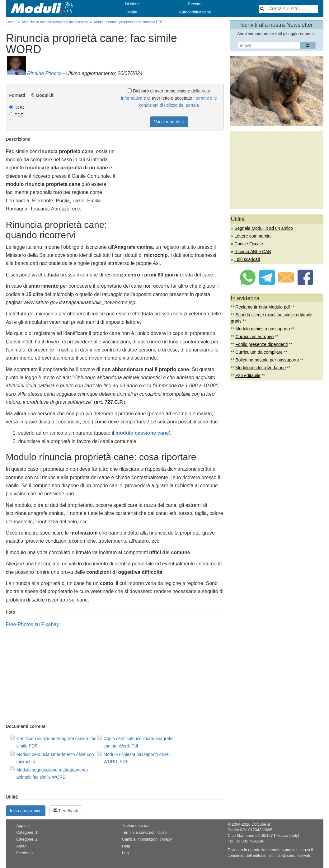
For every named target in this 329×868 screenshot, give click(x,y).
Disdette (132, 4)
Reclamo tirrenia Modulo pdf (263, 307)
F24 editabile (248, 375)
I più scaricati (247, 259)
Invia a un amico (26, 811)
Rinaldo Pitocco (44, 73)
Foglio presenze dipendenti (261, 344)
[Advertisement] (172, 180)
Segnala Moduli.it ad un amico (264, 228)
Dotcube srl (261, 824)
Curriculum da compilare (259, 352)
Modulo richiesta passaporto (263, 329)
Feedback (66, 811)
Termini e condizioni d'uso (144, 833)
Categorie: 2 (27, 839)
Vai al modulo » (169, 122)
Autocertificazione (195, 12)
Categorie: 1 (27, 833)
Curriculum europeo (254, 337)
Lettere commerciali (253, 236)
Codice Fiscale (249, 244)
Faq (125, 853)
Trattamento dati (136, 826)
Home (11, 22)
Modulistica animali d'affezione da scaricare (55, 22)
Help (126, 846)
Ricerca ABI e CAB (253, 252)
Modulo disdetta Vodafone (261, 368)
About (21, 846)
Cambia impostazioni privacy (147, 839)
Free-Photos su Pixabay (33, 624)
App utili (23, 826)
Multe (132, 12)
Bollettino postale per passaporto (267, 360)
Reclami (195, 4)
